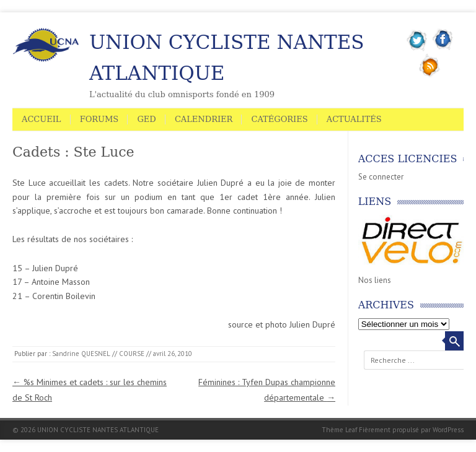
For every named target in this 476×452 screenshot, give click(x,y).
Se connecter (381, 177)
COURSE (132, 354)
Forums (99, 119)
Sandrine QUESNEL (81, 354)
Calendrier (204, 119)
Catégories (279, 119)
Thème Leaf (339, 430)
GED (146, 119)
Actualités (354, 119)
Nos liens (375, 280)
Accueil (42, 119)
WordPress (448, 430)
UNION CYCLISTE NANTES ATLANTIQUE (227, 58)
